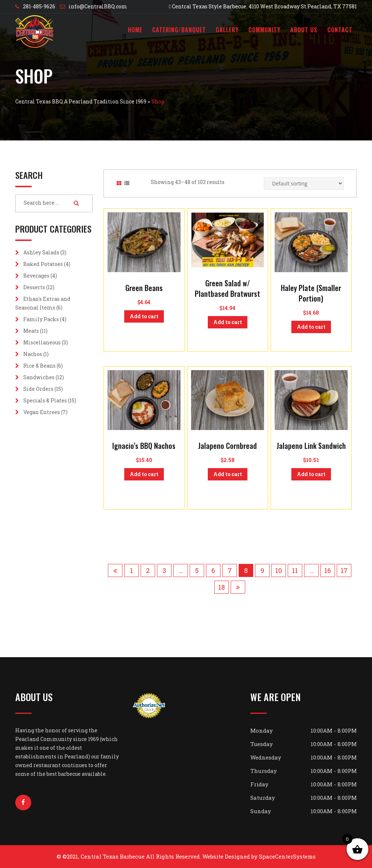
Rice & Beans (39, 366)
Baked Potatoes (43, 264)
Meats (31, 331)
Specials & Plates (45, 400)
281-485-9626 (39, 6)
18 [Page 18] (222, 587)
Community (264, 30)
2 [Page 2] (148, 570)
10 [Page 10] (279, 570)
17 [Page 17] (344, 570)
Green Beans (144, 288)
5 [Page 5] (197, 570)
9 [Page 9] (262, 570)
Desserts (34, 287)
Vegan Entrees (42, 412)
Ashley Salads (41, 252)
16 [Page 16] (328, 570)
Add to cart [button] (144, 316)
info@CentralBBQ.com (98, 6)
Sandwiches (39, 377)
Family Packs (41, 319)
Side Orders (38, 389)
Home (135, 30)
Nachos (33, 354)
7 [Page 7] (230, 570)
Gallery (227, 30)
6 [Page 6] (213, 570)
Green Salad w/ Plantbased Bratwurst (227, 288)
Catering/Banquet (179, 30)
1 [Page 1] (132, 570)
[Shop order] (304, 183)
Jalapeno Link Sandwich (311, 446)
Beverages (36, 276)
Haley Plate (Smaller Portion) (311, 293)
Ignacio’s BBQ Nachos (144, 446)
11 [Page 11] (295, 570)
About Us (304, 30)
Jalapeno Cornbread (227, 446)
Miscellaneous (42, 342)
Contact (340, 30)
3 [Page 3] (164, 570)
